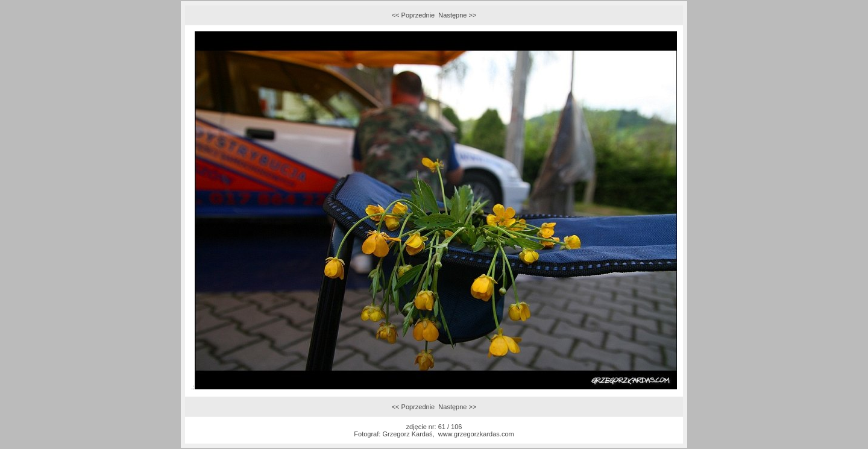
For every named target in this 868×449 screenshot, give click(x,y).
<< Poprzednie (414, 15)
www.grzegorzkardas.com (476, 434)
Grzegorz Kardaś (407, 434)
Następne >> (457, 15)
